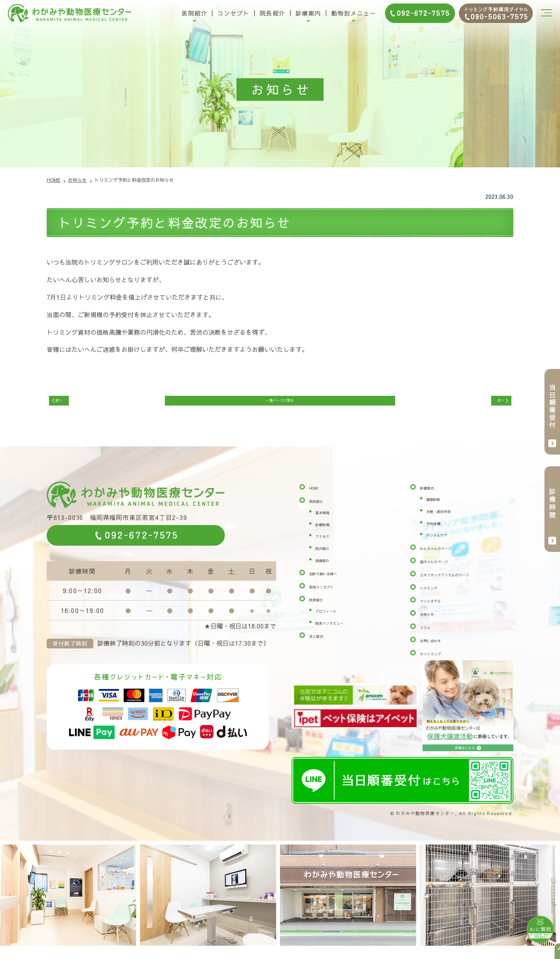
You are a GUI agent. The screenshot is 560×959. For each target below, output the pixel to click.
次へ (491, 404)
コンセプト (234, 13)
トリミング (436, 596)
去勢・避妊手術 (448, 520)
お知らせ (432, 623)
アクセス (328, 545)
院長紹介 (273, 13)
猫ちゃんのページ (445, 570)
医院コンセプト (331, 595)
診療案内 (308, 13)
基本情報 (328, 521)
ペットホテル (439, 609)
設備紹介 (328, 569)
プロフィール (334, 620)
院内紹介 (328, 557)
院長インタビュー (340, 632)
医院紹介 (194, 13)
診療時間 (328, 533)
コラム (429, 636)
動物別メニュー (354, 13)
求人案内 (322, 645)
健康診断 (439, 508)
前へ (69, 404)
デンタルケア (445, 544)
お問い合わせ (439, 649)
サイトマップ (439, 662)
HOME (319, 497)
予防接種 (439, 532)
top (552, 951)
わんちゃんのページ (448, 557)
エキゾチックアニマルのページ (464, 583)
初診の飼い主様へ (334, 582)
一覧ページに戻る (280, 404)
